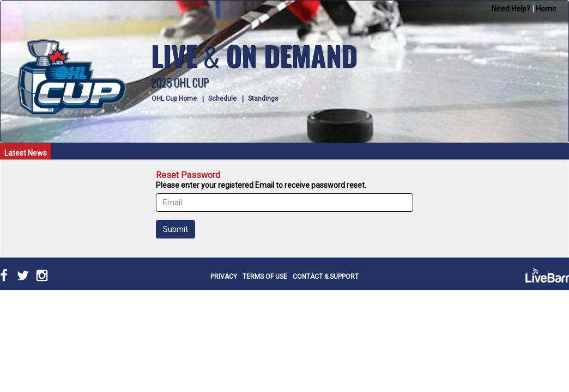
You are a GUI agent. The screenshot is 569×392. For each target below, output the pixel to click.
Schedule (222, 99)
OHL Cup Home (174, 99)
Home (546, 9)
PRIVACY (224, 277)
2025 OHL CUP (180, 82)
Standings (263, 99)
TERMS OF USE (265, 277)
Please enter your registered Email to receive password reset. (261, 185)
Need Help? (511, 9)
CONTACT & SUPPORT (326, 277)
